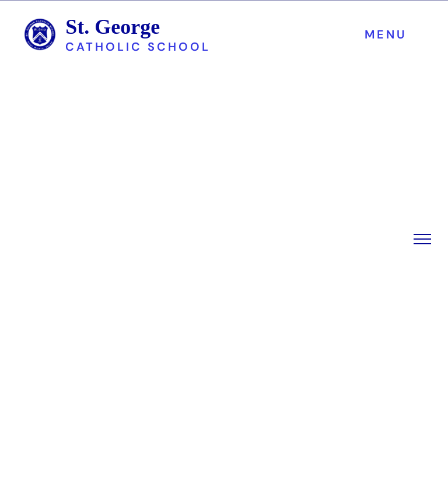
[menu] (422, 239)
